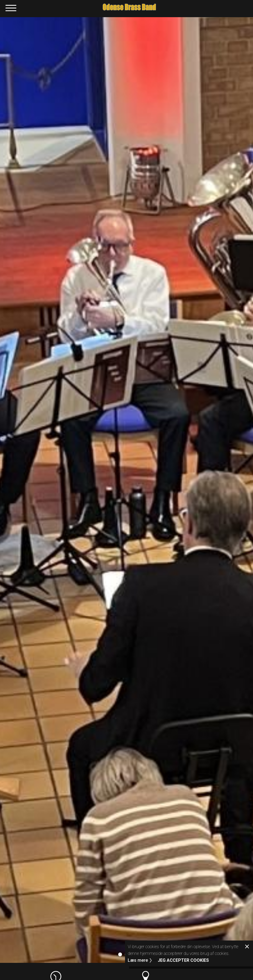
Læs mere (138, 960)
